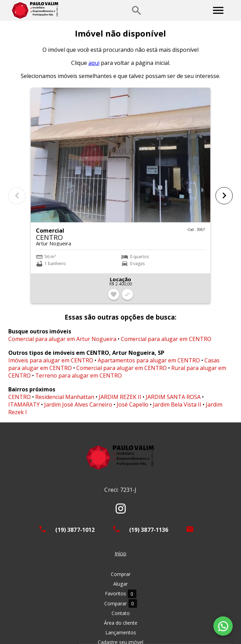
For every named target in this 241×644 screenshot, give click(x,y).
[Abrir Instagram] (121, 509)
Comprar (121, 574)
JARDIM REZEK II (120, 397)
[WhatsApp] (223, 626)
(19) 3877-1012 (75, 530)
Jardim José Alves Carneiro (78, 404)
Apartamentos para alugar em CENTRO (149, 360)
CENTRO (20, 397)
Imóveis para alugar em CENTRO (51, 360)
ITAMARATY (24, 404)
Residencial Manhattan (65, 397)
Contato (121, 613)
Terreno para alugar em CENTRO (79, 375)
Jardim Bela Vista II (177, 404)
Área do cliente (121, 623)
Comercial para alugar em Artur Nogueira (62, 339)
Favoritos (121, 594)
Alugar (120, 584)
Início (120, 553)
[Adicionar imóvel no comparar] (127, 294)
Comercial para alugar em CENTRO (166, 339)
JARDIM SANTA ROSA (173, 397)
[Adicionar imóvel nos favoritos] (114, 294)
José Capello (133, 404)
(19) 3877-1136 (149, 530)
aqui (94, 63)
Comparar (121, 603)
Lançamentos (121, 632)
